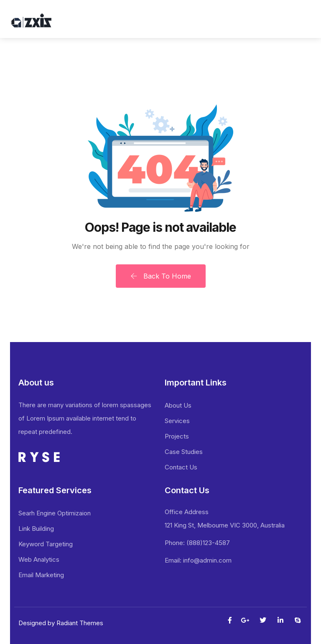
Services (177, 421)
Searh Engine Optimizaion (55, 513)
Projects (177, 436)
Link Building (36, 529)
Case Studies (184, 452)
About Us (178, 405)
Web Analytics (39, 559)
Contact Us (181, 467)
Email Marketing (41, 575)
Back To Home (161, 276)
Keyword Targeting (46, 544)
